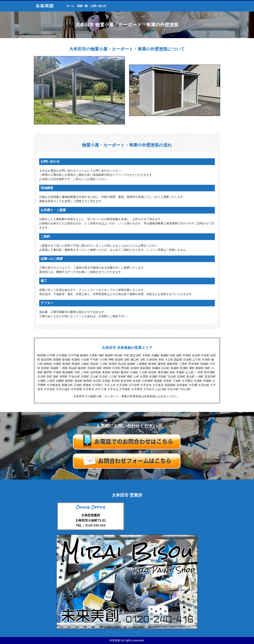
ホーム (70, 6)
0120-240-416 (95, 525)
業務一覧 (82, 6)
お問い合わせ (98, 6)
